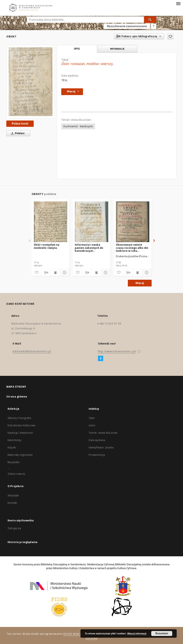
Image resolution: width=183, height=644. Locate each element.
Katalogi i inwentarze (20, 433)
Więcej (140, 283)
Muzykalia (13, 462)
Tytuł (92, 418)
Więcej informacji (137, 633)
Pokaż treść (20, 123)
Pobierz (17, 133)
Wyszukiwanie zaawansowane (127, 26)
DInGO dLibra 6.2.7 (76, 634)
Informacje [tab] (117, 49)
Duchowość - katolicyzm (78, 126)
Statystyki (13, 495)
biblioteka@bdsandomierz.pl (32, 351)
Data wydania (97, 440)
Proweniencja (97, 455)
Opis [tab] (77, 49)
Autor (92, 425)
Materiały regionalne (20, 455)
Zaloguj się (14, 528)
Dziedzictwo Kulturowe (21, 425)
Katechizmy (15, 440)
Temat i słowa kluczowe (103, 433)
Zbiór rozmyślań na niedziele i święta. (47, 246)
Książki (12, 447)
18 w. (64, 80)
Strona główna (17, 397)
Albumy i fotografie (19, 418)
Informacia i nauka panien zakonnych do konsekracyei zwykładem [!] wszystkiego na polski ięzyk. (90, 248)
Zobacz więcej (16, 474)
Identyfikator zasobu (101, 447)
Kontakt (12, 503)
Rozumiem (162, 633)
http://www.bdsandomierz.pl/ (117, 351)
